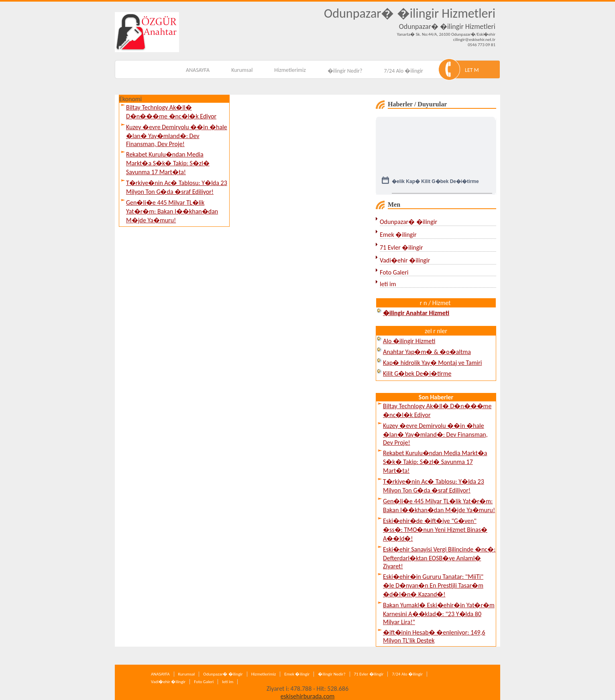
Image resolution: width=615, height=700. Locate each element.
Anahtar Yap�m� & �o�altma (427, 352)
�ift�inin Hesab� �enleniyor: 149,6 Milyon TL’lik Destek (434, 636)
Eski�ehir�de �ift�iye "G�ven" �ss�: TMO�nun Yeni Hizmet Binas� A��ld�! (435, 530)
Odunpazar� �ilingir (408, 222)
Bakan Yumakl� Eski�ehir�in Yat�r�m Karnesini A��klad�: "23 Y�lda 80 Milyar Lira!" (439, 614)
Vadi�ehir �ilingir (405, 260)
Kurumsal (242, 70)
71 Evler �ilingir (401, 247)
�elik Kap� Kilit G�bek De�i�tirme (435, 185)
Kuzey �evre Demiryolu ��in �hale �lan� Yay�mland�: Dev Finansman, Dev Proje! (177, 135)
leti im (388, 284)
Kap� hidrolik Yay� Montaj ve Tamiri (432, 363)
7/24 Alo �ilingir (404, 71)
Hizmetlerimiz (290, 70)
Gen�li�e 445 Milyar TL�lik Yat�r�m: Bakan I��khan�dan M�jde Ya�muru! (172, 211)
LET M (472, 70)
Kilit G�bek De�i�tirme (417, 373)
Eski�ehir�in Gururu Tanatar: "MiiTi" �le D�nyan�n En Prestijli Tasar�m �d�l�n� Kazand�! (433, 585)
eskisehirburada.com (308, 696)
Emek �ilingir (398, 235)
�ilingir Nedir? (345, 71)
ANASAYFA (198, 70)
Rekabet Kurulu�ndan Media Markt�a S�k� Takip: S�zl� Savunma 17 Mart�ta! (168, 163)
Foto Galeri (394, 272)
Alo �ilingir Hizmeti (409, 341)
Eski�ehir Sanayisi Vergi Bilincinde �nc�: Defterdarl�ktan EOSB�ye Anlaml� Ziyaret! (439, 558)
